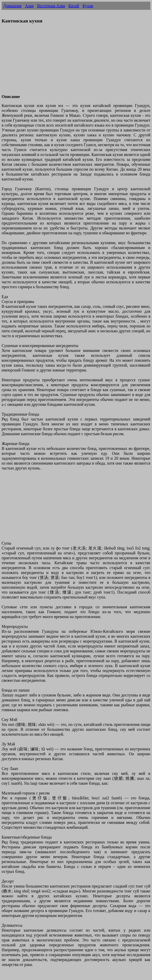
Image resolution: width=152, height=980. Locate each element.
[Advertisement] (76, 61)
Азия (29, 6)
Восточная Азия (51, 6)
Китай (74, 6)
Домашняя (12, 6)
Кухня (88, 6)
